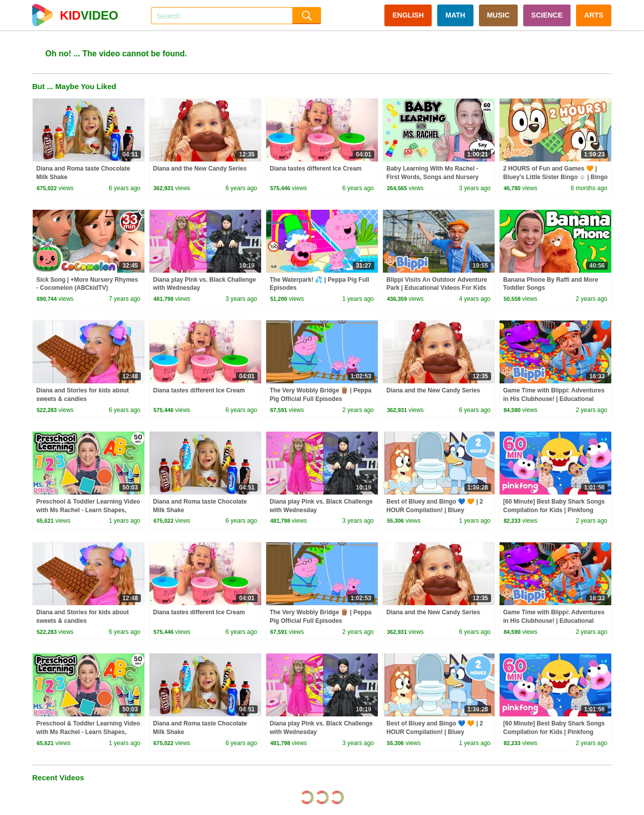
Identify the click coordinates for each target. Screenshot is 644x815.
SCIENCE (547, 15)
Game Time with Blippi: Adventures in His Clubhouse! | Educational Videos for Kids (554, 399)
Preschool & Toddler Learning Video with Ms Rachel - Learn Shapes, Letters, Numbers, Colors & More (88, 510)
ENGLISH (408, 15)
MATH (455, 15)
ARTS (594, 15)
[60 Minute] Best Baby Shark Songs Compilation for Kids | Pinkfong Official (554, 510)
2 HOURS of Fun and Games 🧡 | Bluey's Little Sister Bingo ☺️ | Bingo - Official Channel (555, 177)
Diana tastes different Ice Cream (316, 169)
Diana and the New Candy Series (200, 169)
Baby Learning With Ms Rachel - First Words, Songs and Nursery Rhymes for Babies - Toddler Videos (438, 177)
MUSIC (498, 15)
